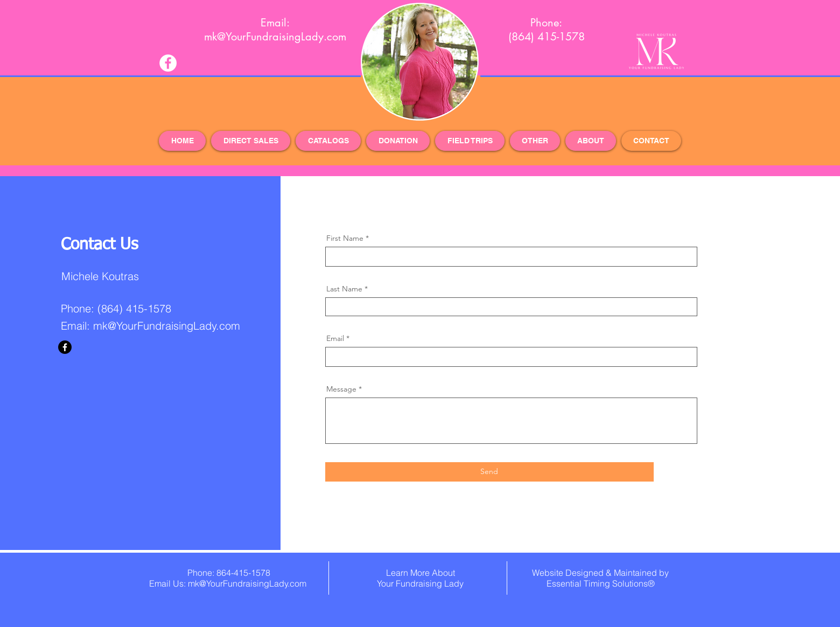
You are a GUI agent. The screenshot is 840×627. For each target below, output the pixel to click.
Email (335, 338)
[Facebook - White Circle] (168, 63)
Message (341, 389)
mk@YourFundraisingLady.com (167, 326)
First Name (345, 238)
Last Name (344, 289)
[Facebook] (65, 347)
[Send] (489, 472)
